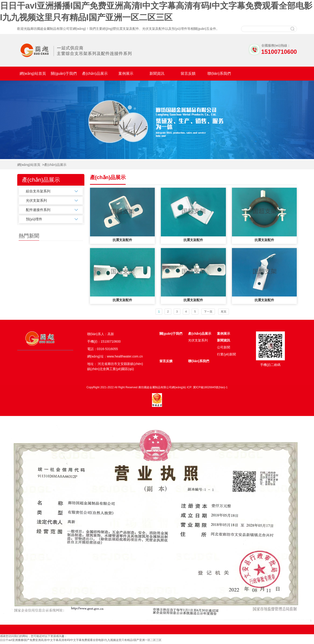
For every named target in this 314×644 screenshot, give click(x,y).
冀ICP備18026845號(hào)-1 (210, 387)
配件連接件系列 (38, 210)
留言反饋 (188, 73)
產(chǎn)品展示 (95, 73)
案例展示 (126, 73)
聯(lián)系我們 (219, 73)
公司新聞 (224, 347)
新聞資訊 (157, 73)
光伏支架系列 (36, 200)
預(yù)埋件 (34, 219)
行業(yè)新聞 (226, 354)
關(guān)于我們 (64, 73)
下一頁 (208, 312)
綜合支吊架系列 (38, 191)
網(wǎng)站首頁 (33, 73)
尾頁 (224, 312)
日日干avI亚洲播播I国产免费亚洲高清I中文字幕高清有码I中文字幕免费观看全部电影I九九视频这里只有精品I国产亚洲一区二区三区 (81, 640)
